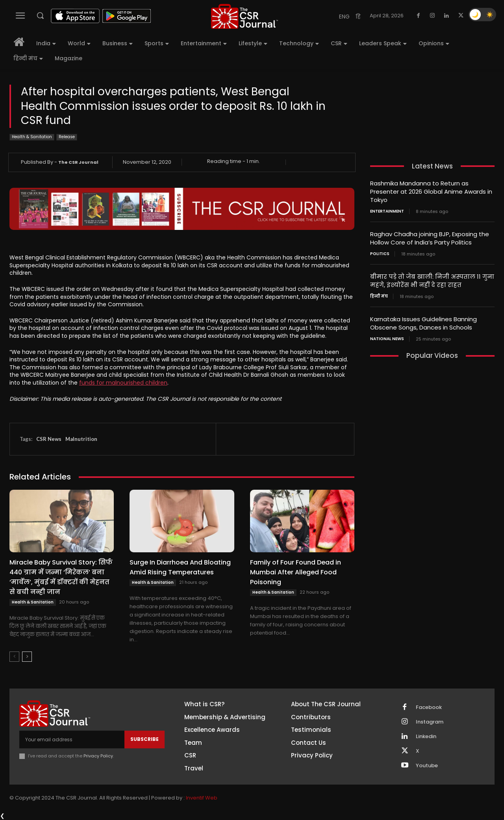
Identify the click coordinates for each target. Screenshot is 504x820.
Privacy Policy (98, 756)
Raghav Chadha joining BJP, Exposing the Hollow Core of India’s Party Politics (430, 238)
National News (387, 339)
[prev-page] (14, 657)
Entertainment (387, 211)
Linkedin (426, 737)
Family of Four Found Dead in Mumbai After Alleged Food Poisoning (296, 572)
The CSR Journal (78, 162)
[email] (72, 739)
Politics (380, 254)
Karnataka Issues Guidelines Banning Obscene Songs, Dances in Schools (423, 323)
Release (67, 137)
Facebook (429, 707)
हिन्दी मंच (379, 296)
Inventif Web (202, 798)
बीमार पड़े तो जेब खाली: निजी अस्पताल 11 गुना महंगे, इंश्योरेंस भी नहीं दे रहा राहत (432, 281)
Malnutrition (81, 439)
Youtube (427, 766)
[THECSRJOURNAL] (245, 16)
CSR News (49, 439)
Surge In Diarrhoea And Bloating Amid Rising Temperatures (180, 567)
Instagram (430, 722)
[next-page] (27, 657)
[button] (40, 15)
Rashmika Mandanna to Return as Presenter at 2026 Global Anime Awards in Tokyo (431, 192)
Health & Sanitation (32, 137)
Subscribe (145, 739)
